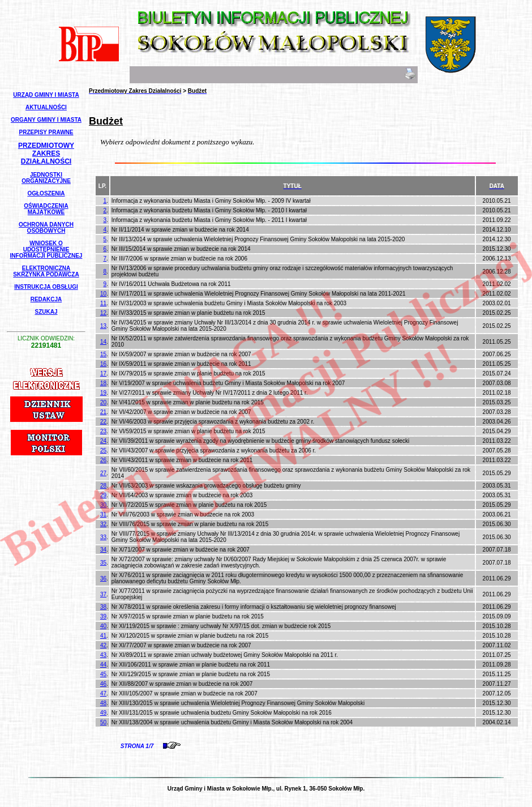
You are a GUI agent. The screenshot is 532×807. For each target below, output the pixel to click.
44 (103, 665)
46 (103, 684)
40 (103, 626)
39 (103, 616)
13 (103, 326)
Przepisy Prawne (46, 132)
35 (103, 563)
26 (103, 460)
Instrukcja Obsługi (46, 287)
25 (103, 451)
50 (103, 722)
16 (103, 364)
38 (103, 607)
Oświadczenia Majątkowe (46, 209)
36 (103, 578)
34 (103, 550)
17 (103, 373)
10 (103, 294)
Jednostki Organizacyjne (46, 178)
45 (103, 674)
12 (103, 313)
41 (103, 636)
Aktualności (46, 107)
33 (103, 537)
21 (103, 412)
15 (103, 354)
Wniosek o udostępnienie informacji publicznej (46, 249)
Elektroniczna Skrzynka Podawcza (46, 271)
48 (103, 703)
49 (103, 713)
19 (103, 393)
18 (103, 383)
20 (103, 402)
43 (103, 655)
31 (103, 514)
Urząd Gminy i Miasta (46, 95)
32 (103, 524)
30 (103, 505)
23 (103, 431)
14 (103, 342)
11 (103, 303)
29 (103, 495)
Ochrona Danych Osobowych (46, 228)
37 (103, 594)
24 (103, 441)
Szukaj (46, 312)
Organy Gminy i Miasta (46, 120)
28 (103, 486)
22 (103, 422)
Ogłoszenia (46, 193)
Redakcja (46, 299)
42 (103, 645)
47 (103, 693)
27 (103, 473)
